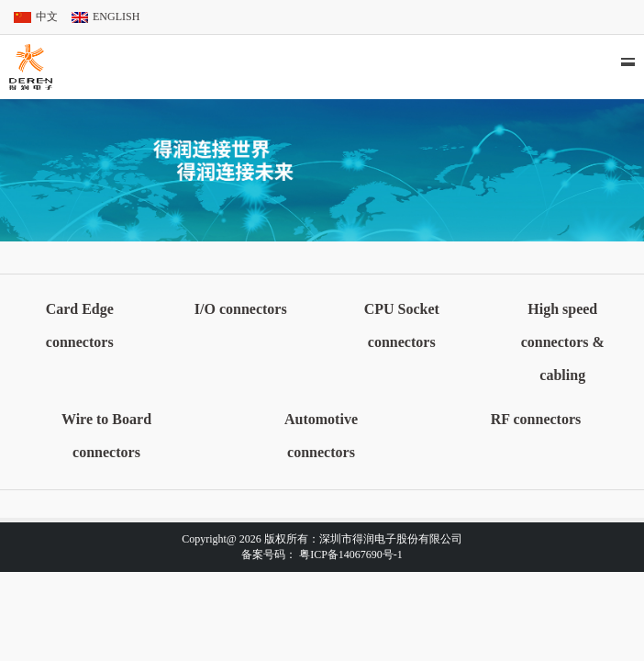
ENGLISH (116, 17)
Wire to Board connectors (106, 436)
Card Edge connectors (80, 325)
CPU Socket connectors (402, 325)
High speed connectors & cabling (563, 342)
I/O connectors (241, 309)
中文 (47, 17)
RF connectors (536, 419)
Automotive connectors (321, 436)
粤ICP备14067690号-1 (351, 555)
